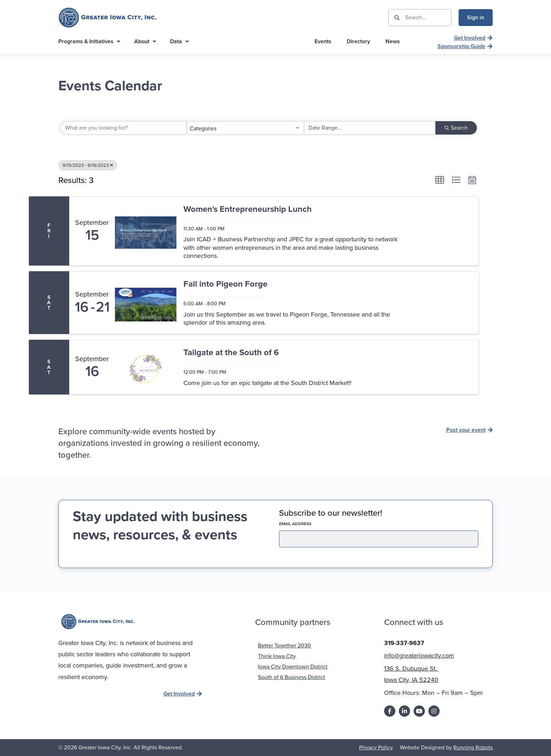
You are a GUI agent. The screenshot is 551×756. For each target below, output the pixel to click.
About (145, 41)
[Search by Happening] (370, 128)
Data (179, 41)
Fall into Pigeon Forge (225, 284)
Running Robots (473, 747)
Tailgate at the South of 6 (231, 353)
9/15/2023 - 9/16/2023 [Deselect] (88, 165)
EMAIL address (307, 524)
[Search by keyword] (124, 128)
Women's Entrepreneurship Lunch (248, 210)
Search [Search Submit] (456, 128)
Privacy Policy (376, 747)
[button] (440, 180)
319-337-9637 (404, 643)
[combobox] (245, 128)
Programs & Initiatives (89, 41)
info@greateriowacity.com (419, 656)
